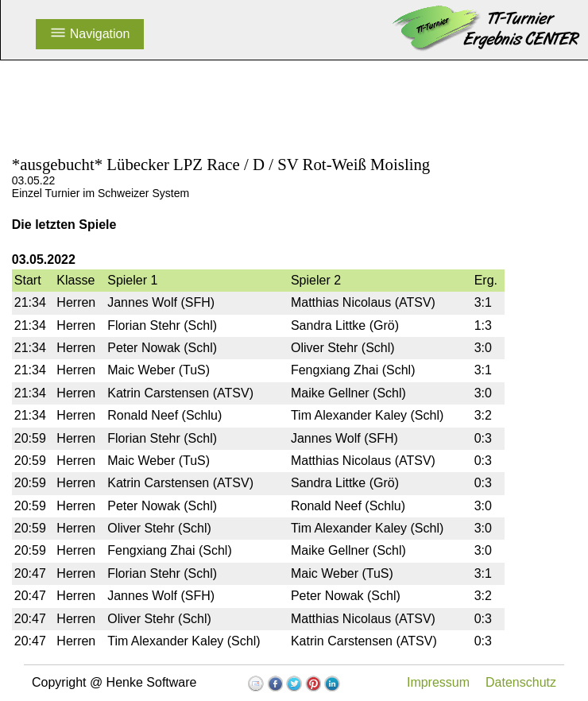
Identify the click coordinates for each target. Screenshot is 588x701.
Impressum (438, 682)
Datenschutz (521, 682)
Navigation (90, 34)
